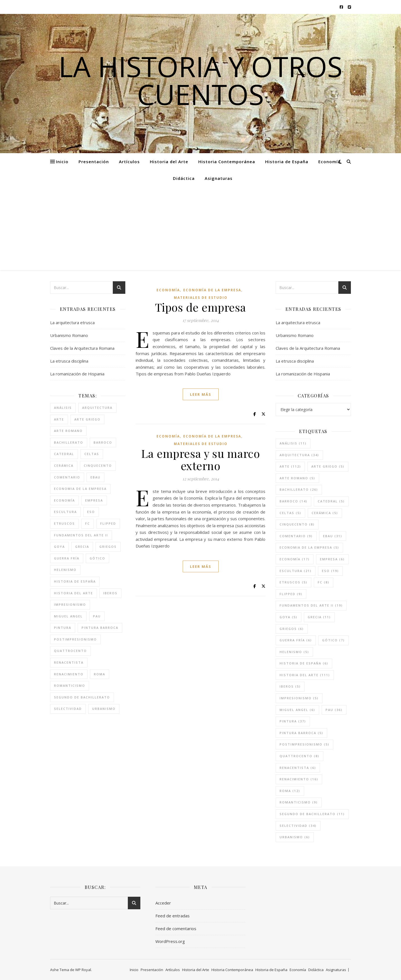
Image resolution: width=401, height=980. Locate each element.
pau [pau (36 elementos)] (97, 616)
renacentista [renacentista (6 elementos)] (69, 662)
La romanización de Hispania (77, 374)
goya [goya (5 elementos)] (59, 547)
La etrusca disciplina (69, 361)
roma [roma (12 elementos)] (100, 674)
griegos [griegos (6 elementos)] (108, 547)
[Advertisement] (200, 228)
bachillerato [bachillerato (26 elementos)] (69, 442)
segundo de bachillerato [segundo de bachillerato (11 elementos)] (82, 697)
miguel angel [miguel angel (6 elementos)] (68, 616)
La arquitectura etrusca (72, 322)
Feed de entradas (173, 916)
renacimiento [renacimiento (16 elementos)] (69, 674)
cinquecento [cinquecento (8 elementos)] (98, 465)
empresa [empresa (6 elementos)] (94, 500)
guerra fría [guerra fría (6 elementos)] (67, 558)
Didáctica (184, 178)
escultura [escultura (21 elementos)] (65, 512)
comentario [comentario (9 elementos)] (67, 477)
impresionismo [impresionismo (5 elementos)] (70, 604)
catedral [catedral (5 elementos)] (64, 454)
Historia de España (287, 162)
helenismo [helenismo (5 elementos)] (65, 570)
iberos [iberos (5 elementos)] (110, 593)
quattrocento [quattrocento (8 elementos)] (70, 651)
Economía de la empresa (212, 290)
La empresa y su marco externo (201, 459)
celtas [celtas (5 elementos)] (92, 454)
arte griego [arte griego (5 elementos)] (87, 419)
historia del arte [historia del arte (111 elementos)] (74, 593)
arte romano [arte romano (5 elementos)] (68, 431)
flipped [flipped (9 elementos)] (108, 523)
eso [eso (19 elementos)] (91, 512)
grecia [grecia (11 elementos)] (82, 547)
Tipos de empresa (201, 307)
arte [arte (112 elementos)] (59, 419)
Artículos (129, 162)
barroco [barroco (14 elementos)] (103, 442)
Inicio (62, 162)
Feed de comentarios (176, 928)
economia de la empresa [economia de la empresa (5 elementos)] (80, 489)
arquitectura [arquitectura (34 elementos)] (97, 408)
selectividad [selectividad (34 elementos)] (68, 709)
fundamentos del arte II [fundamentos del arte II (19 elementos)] (81, 535)
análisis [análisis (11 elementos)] (63, 408)
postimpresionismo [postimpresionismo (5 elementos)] (75, 639)
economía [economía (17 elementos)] (64, 500)
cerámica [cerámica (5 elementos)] (64, 465)
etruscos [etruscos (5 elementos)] (64, 523)
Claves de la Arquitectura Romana (82, 348)
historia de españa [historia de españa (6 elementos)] (75, 581)
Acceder (163, 903)
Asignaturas (219, 178)
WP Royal (83, 970)
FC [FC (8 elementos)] (88, 523)
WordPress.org (170, 941)
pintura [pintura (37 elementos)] (63, 628)
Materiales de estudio (201, 298)
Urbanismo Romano (69, 335)
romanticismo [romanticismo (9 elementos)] (70, 685)
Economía (329, 162)
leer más (201, 394)
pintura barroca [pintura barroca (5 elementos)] (100, 628)
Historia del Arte (169, 162)
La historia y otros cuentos (200, 80)
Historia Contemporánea (227, 162)
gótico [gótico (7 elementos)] (97, 558)
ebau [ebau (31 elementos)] (96, 477)
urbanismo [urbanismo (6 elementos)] (104, 709)
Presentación (94, 162)
